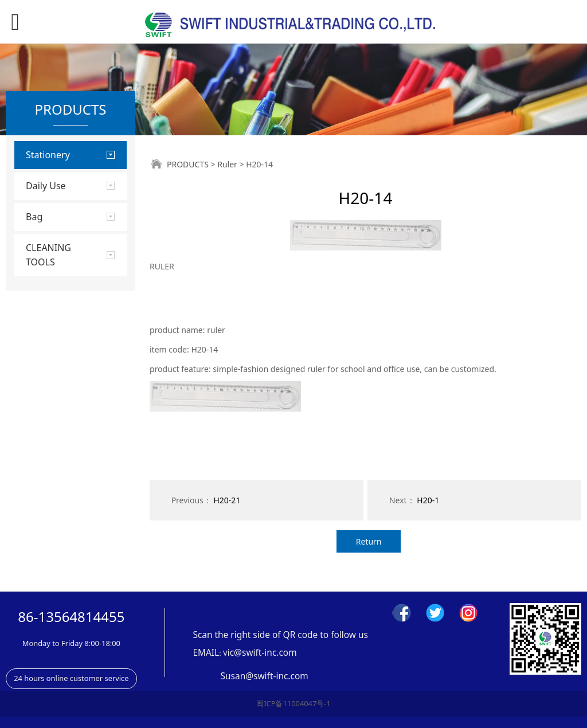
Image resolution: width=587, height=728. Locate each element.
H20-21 (227, 500)
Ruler (227, 164)
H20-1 (428, 500)
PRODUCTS (188, 164)
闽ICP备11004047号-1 (293, 703)
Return (369, 541)
